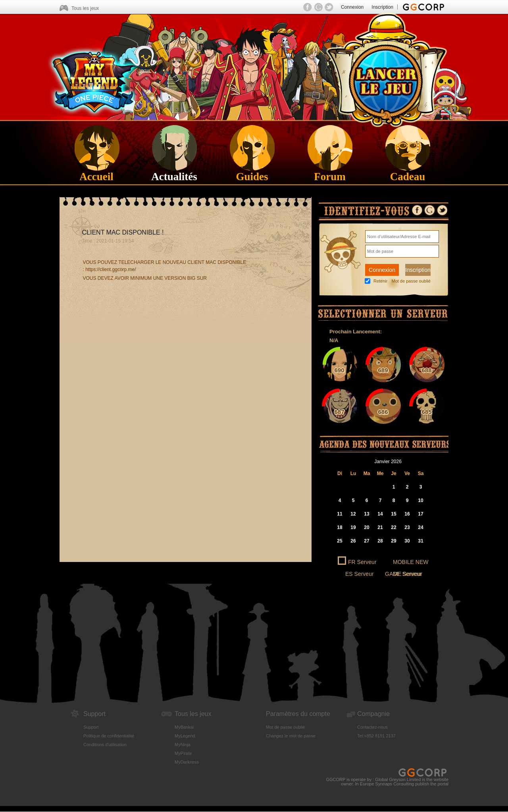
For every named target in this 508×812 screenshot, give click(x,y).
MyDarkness (187, 762)
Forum (330, 171)
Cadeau (408, 171)
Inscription (382, 7)
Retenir (380, 281)
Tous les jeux (85, 8)
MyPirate (183, 753)
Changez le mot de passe (291, 736)
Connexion (352, 7)
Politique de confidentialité (109, 736)
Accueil (96, 171)
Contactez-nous (372, 727)
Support (91, 727)
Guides (252, 171)
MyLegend (185, 736)
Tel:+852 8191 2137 (376, 736)
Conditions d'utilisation (105, 745)
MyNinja (183, 745)
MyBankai (184, 727)
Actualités (174, 171)
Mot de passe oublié (411, 281)
